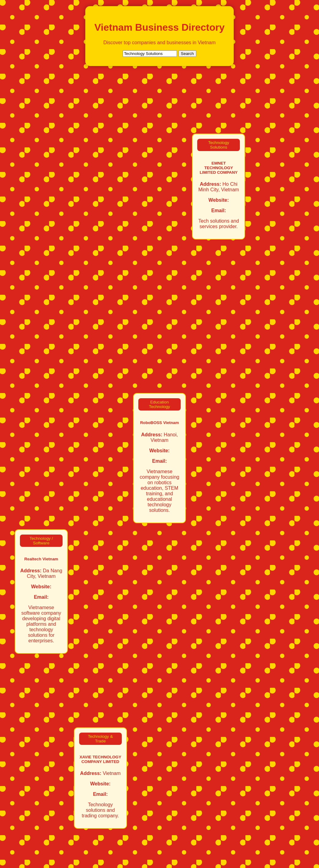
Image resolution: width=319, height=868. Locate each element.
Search (187, 54)
